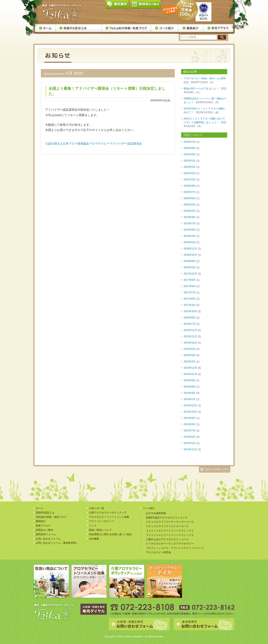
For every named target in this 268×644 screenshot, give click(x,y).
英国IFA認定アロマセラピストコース (167, 518)
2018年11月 (190, 249)
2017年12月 (190, 274)
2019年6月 (190, 230)
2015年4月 (190, 355)
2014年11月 (190, 374)
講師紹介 (191, 28)
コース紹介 (149, 508)
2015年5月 (190, 349)
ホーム (45, 28)
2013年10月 (190, 412)
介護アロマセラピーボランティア (108, 513)
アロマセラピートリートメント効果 (109, 517)
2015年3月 (190, 362)
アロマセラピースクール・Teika (62, 13)
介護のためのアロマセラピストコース (167, 539)
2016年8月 (190, 318)
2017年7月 (190, 292)
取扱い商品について (100, 530)
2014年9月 (190, 380)
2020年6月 (190, 198)
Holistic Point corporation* (130, 636)
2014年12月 (190, 368)
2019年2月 (190, 242)
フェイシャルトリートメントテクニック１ (170, 531)
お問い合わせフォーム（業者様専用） (57, 543)
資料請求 (117, 5)
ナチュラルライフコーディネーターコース (170, 522)
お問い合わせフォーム (48, 539)
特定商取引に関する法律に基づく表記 (110, 534)
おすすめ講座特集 (156, 513)
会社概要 (94, 539)
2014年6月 (190, 393)
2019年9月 (190, 217)
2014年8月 (190, 387)
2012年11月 (190, 449)
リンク (93, 526)
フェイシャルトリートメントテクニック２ (170, 535)
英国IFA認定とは (79, 28)
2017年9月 (190, 280)
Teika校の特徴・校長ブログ (126, 28)
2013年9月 (190, 418)
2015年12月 (190, 330)
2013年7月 (190, 431)
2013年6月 (190, 437)
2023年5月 (190, 154)
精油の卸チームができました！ (201, 89)
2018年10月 (190, 255)
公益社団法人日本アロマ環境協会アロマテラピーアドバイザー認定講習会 (94, 144)
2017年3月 (190, 305)
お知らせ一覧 (97, 508)
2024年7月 (190, 142)
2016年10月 (190, 311)
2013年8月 (190, 424)
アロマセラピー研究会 (158, 552)
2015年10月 (190, 343)
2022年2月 (190, 173)
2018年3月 (190, 267)
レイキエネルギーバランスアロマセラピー (170, 544)
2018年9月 (190, 261)
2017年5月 (190, 299)
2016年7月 (190, 324)
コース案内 (165, 28)
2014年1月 (190, 399)
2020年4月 (190, 205)
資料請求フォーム (46, 534)
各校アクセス (218, 28)
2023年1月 (190, 161)
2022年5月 (190, 167)
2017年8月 (190, 286)
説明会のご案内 (145, 5)
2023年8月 (190, 148)
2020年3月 (190, 211)
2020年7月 (190, 192)
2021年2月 (190, 180)
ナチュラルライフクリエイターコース (167, 526)
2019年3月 (190, 236)
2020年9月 (190, 186)
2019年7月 (190, 223)
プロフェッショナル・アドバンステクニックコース (175, 548)
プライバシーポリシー (102, 521)
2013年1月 (190, 443)
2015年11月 (190, 336)
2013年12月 (190, 405)
